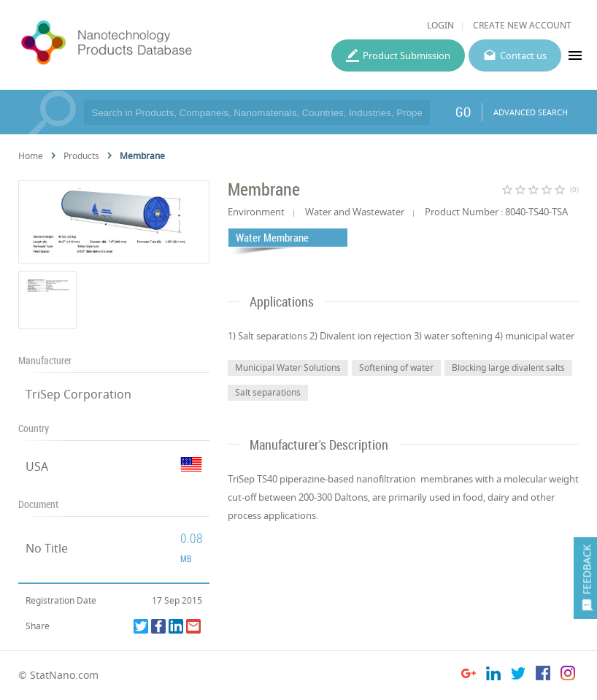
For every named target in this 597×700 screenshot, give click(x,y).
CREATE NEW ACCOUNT (522, 25)
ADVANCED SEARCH (531, 112)
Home (31, 156)
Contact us (523, 55)
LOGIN (440, 25)
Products (81, 156)
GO (463, 112)
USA (37, 466)
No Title (47, 548)
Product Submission (407, 55)
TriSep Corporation (78, 394)
